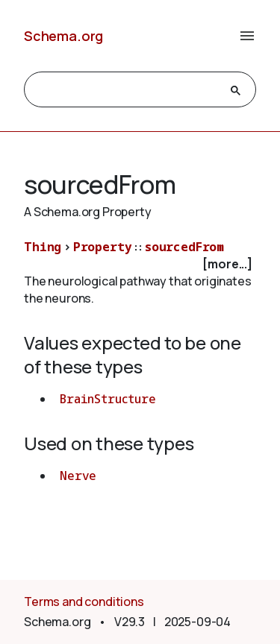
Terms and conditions (84, 602)
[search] (127, 90)
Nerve (78, 476)
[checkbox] (140, 264)
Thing (43, 247)
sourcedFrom (184, 247)
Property (103, 247)
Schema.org (63, 36)
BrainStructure (108, 399)
